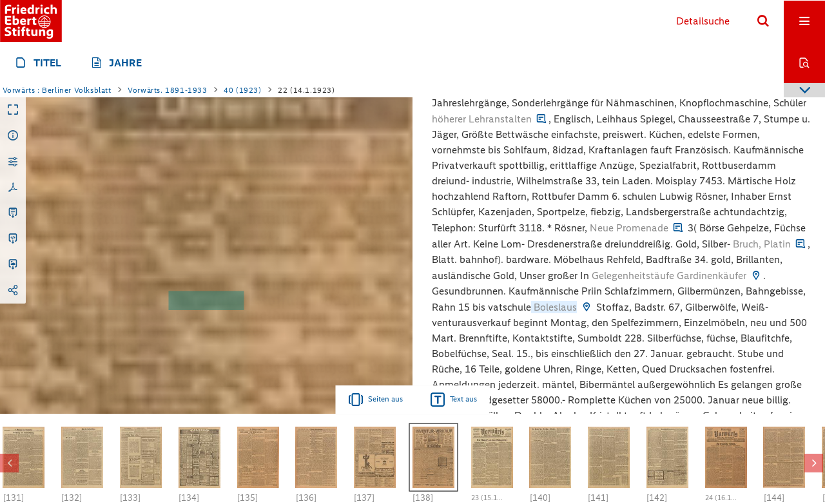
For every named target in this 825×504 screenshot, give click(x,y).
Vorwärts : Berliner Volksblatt (57, 90)
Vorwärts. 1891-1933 (167, 90)
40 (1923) (242, 90)
